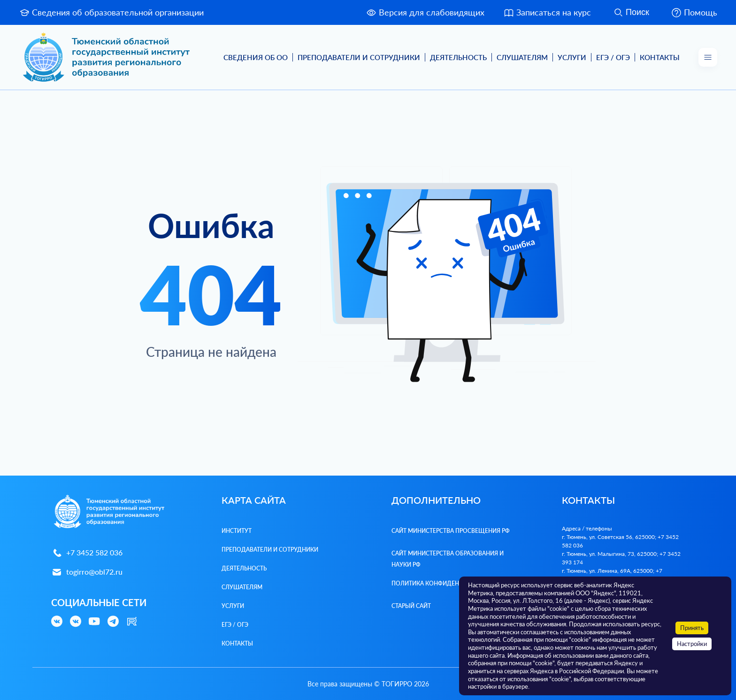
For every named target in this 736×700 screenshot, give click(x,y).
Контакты (660, 57)
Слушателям (522, 57)
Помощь (694, 13)
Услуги (572, 57)
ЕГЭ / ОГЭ (613, 57)
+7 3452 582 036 (87, 553)
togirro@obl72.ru (87, 572)
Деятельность (458, 57)
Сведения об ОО (256, 57)
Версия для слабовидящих (425, 13)
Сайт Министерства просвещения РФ (451, 531)
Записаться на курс (547, 13)
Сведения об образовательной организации (111, 13)
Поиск (631, 13)
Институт (237, 531)
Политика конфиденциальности (445, 583)
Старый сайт (411, 606)
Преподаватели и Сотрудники (359, 57)
